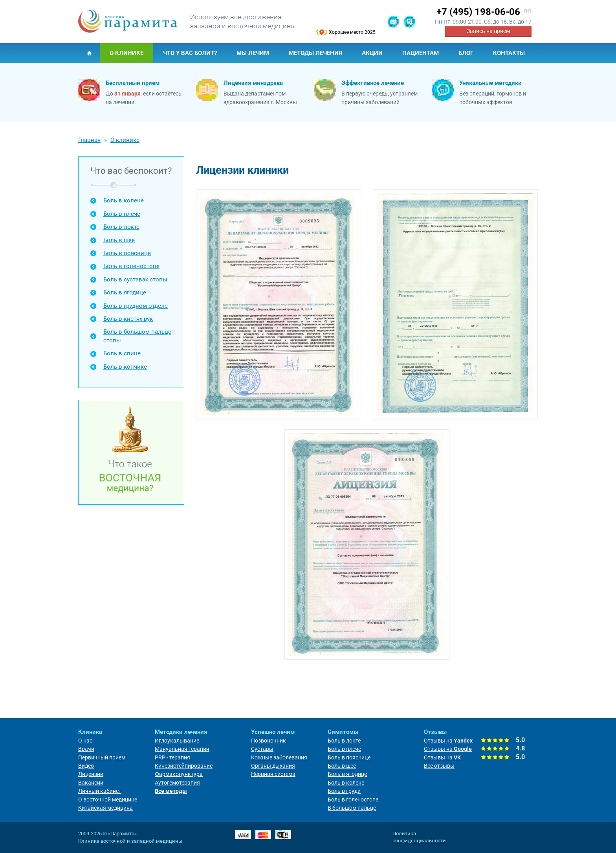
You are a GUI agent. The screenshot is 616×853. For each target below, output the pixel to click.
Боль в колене (124, 200)
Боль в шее (119, 240)
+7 (478, 12)
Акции (372, 53)
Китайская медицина (105, 808)
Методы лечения (315, 53)
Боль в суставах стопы (135, 279)
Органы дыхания (273, 766)
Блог (466, 53)
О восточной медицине (108, 800)
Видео (86, 766)
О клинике (126, 53)
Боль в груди (344, 791)
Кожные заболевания (279, 757)
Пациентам (421, 53)
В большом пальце (352, 808)
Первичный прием (102, 757)
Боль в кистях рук (128, 319)
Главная (89, 53)
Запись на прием (488, 31)
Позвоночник (269, 741)
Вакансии (91, 783)
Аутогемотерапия (177, 783)
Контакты (509, 53)
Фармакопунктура (179, 774)
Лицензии (91, 774)
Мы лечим (253, 53)
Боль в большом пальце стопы (137, 336)
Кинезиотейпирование (184, 766)
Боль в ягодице (125, 292)
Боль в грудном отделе (136, 306)
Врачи (86, 749)
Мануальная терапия (182, 749)
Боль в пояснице (127, 253)
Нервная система (273, 774)
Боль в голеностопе (131, 266)
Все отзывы (439, 766)
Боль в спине (122, 353)
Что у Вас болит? (190, 53)
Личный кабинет (100, 791)
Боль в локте (121, 227)
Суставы (262, 749)
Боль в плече (122, 214)
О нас (85, 741)
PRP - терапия (172, 757)
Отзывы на (448, 741)
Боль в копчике (125, 367)
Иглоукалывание (177, 741)
